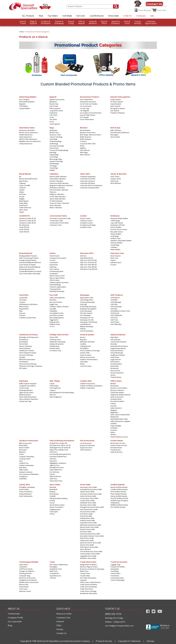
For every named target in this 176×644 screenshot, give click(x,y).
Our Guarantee (15, 622)
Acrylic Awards (116, 99)
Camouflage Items (87, 300)
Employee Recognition (88, 309)
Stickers (113, 435)
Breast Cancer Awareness (29, 132)
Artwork (60, 622)
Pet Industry (115, 362)
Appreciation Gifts (87, 298)
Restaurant (115, 368)
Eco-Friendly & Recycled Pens (60, 454)
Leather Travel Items (87, 388)
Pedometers (24, 362)
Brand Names (25, 174)
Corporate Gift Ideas (88, 183)
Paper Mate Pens (56, 470)
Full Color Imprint (86, 313)
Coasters (83, 141)
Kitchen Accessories (87, 357)
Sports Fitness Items (57, 505)
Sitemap (150, 641)
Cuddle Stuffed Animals (119, 489)
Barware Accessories (88, 132)
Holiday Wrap (54, 346)
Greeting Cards (55, 340)
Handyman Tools (56, 569)
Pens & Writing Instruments (62, 440)
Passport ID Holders (118, 567)
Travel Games (115, 573)
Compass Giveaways (27, 457)
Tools (127, 22)
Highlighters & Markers (58, 463)
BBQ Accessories (25, 443)
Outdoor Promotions (29, 440)
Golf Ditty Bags (116, 302)
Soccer (52, 503)
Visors (52, 122)
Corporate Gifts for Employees (91, 185)
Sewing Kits (115, 569)
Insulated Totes (86, 227)
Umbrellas (23, 479)
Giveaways (59, 22)
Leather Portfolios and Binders (91, 386)
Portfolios (114, 428)
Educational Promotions (119, 346)
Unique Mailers (25, 108)
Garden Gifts (85, 353)
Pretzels (22, 315)
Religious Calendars (57, 194)
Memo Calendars (56, 208)
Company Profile (15, 618)
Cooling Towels (25, 459)
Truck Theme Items (87, 119)
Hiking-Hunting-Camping (58, 498)
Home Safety (24, 489)
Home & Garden (87, 334)
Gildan (22, 192)
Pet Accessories (87, 440)
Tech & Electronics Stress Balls (91, 551)
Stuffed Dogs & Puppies (119, 501)
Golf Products (117, 295)
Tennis (52, 514)
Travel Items (115, 576)
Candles (83, 344)
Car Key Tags (85, 108)
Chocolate (23, 300)
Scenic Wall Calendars (58, 197)
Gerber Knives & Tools (119, 445)
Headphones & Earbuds (28, 580)
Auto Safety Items (86, 99)
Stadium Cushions (26, 472)
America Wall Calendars (58, 176)
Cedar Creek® (25, 185)
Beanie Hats (54, 104)
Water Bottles (115, 249)
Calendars (54, 174)
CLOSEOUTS (25, 216)
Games (113, 260)
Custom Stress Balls (87, 501)
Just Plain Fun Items (57, 315)
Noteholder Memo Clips (119, 419)
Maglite (22, 199)
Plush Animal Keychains (28, 397)
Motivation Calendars (57, 188)
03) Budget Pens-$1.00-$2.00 (60, 448)
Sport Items (55, 484)
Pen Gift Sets (54, 472)
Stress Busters (85, 549)
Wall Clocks (115, 181)
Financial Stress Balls (88, 512)
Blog (10, 625)
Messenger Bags (56, 159)
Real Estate (115, 366)
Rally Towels (24, 470)
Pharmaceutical (116, 364)
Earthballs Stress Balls (88, 503)
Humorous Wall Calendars (59, 183)
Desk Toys (114, 258)
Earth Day (53, 267)
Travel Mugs (115, 245)
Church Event (54, 256)
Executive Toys (117, 253)
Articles (60, 629)
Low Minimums (97, 16)
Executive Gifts (87, 253)
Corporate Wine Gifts (88, 144)
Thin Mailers (24, 106)
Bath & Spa (115, 128)
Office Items (116, 381)
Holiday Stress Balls (87, 518)
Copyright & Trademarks (129, 641)
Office (104, 22)
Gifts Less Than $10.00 (88, 260)
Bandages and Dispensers (29, 337)
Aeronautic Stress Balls (88, 487)
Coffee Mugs (115, 221)
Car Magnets (85, 111)
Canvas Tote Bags (56, 137)
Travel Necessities (117, 578)
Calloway (22, 183)
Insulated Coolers (87, 223)
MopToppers (24, 201)
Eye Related (23, 342)
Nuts (21, 311)
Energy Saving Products (28, 260)
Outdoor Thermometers (89, 359)
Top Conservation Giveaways (30, 274)
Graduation (54, 274)
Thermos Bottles (117, 243)
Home (22, 32)
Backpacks (53, 130)
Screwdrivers (54, 573)
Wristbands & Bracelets (89, 593)
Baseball (53, 487)
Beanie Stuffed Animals (119, 487)
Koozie (22, 197)
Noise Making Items (57, 318)
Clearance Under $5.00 (27, 223)
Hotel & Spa (115, 357)
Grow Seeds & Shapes (27, 265)
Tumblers (114, 247)
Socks (52, 117)
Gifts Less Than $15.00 (88, 262)
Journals (113, 406)
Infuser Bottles (116, 227)
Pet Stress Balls (86, 532)
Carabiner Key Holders (27, 386)
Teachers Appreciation (58, 287)
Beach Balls (23, 445)
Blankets (22, 452)
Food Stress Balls (86, 514)
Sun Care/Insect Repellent (29, 474)
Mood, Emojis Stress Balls (89, 527)
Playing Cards (55, 322)
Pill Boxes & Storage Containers (31, 366)
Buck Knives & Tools (118, 443)
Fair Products (54, 269)
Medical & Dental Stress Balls (91, 525)
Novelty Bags (54, 164)
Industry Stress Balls (88, 520)
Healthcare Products (27, 351)
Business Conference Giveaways (92, 569)
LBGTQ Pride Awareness (28, 139)
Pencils (52, 474)
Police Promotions (26, 492)
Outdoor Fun (24, 463)
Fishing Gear (54, 494)
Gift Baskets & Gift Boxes (28, 304)
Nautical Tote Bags (56, 161)
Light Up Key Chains (26, 392)
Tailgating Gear (55, 509)
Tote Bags (53, 166)
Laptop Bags (54, 155)
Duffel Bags (54, 144)
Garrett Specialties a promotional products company (66, 641)
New (41, 16)
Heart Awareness (26, 137)
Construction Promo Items (59, 223)
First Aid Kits (24, 344)
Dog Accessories (86, 448)
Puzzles (113, 265)
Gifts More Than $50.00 (89, 269)
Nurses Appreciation (57, 278)
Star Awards (115, 111)
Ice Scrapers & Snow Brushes (91, 113)
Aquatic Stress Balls (87, 492)
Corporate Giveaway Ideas (90, 188)
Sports (113, 375)
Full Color (81, 16)
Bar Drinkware (85, 130)
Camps (52, 384)
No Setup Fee (24, 225)
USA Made (67, 16)
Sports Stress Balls (87, 545)
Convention (54, 262)
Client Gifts (85, 174)
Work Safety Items (26, 496)
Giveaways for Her (87, 318)
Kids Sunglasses (56, 397)
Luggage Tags (115, 565)
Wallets (52, 170)
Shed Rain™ (24, 205)
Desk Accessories (117, 397)
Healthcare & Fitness (29, 334)
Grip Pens (53, 461)
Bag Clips (83, 340)
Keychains (24, 381)
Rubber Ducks (55, 324)
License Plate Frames (88, 115)
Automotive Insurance (88, 102)
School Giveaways (87, 331)
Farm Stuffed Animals (118, 492)
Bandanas (53, 102)
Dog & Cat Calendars (88, 445)
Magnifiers (114, 412)
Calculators (23, 567)
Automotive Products (90, 97)
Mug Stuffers (24, 309)
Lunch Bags (54, 157)
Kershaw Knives (116, 448)
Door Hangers (24, 99)
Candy (71, 22)
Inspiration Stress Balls (88, 523)
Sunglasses (23, 476)
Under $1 (128, 16)
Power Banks (24, 587)
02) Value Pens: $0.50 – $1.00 (60, 445)
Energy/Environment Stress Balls (92, 507)
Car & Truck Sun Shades (89, 104)
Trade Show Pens (87, 589)
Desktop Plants (116, 399)
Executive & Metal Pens (58, 457)
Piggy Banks (54, 320)
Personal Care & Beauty (28, 364)
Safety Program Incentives (59, 282)
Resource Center (64, 614)
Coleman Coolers (86, 221)
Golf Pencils (115, 313)
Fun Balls (53, 309)
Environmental (26, 253)
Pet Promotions (86, 450)
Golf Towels (115, 322)
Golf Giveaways (116, 307)
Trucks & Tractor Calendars (59, 203)
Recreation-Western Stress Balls (92, 536)
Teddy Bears (115, 503)
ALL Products (28, 16)
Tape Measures (55, 576)
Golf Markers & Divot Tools (120, 311)
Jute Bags (53, 152)
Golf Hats (114, 309)
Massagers (115, 135)
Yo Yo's (52, 326)
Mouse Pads (24, 584)
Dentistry (114, 344)
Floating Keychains (26, 390)
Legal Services (116, 359)
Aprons (83, 337)
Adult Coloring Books (57, 298)
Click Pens (53, 452)
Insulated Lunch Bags (88, 225)
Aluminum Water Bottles (119, 218)
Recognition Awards (118, 108)
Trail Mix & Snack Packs (28, 318)
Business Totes (55, 135)
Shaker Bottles (116, 234)
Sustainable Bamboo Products (30, 271)
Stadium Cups (116, 238)
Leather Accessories (88, 384)
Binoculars (23, 450)
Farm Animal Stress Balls (89, 509)
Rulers (113, 432)
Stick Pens (53, 479)
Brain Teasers (116, 256)
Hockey (52, 501)
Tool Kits (53, 578)
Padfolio (114, 424)
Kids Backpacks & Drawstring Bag (62, 392)
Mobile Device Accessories (29, 582)
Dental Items (24, 340)
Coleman (22, 188)
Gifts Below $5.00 (86, 258)
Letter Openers (116, 408)
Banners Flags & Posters (89, 567)
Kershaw (22, 194)
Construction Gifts (56, 221)
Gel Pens (53, 459)
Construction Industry (118, 342)
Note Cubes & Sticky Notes (120, 415)
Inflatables (53, 311)
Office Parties (55, 280)
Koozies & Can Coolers (119, 229)
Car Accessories (86, 106)
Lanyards (83, 580)
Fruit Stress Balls (86, 516)
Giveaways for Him (87, 320)
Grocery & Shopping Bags (59, 150)
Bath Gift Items (116, 130)
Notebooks (115, 417)
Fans (21, 461)
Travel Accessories (119, 562)
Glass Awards (115, 106)
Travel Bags (54, 168)
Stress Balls (113, 16)
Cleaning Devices (25, 573)
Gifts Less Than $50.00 (88, 267)
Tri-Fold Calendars (56, 201)
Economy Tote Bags (57, 146)
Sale (152, 16)
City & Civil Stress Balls (88, 496)
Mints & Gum (24, 307)
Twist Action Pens (56, 481)
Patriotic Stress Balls (87, 529)
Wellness (93, 22)
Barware (84, 128)
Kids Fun (53, 395)
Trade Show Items (88, 562)
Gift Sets (83, 256)
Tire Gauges (84, 117)
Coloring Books (55, 388)
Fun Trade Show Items (88, 578)
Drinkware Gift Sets (118, 225)
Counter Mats (85, 576)
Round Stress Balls (87, 538)
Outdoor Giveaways (26, 465)
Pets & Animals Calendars (59, 190)
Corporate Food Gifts (88, 179)
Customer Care (63, 618)
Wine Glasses (85, 155)
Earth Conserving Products (29, 258)
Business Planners (117, 390)
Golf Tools (114, 320)
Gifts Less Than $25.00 (88, 265)
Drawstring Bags (56, 141)
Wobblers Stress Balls (88, 558)
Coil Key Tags (24, 388)
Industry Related (118, 334)
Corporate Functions (88, 181)
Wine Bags (84, 152)
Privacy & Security (104, 641)
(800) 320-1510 (113, 614)
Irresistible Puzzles (57, 313)
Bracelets (53, 300)
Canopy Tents (85, 573)
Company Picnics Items (58, 258)
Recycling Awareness (27, 269)
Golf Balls (114, 300)
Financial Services (117, 351)
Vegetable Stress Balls (88, 556)
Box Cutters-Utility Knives (59, 565)
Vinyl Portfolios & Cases (119, 437)
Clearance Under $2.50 (27, 221)
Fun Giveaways (85, 315)
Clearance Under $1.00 (27, 218)
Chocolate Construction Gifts (60, 218)
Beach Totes (54, 132)
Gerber (22, 190)
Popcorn (22, 313)
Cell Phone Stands (26, 569)
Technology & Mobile (29, 562)
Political (83, 329)
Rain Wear (23, 468)
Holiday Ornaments (57, 344)
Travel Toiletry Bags (118, 580)
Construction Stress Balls (89, 498)
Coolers (83, 216)
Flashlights (53, 567)
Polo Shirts (53, 115)
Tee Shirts (53, 119)
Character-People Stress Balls (91, 494)
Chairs (22, 454)
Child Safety (54, 386)
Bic (20, 176)
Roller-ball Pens (55, 476)
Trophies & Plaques (118, 113)
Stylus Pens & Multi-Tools (59, 450)
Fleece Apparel (55, 108)
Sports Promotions (57, 507)
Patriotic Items (55, 348)
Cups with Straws (117, 223)
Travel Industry (116, 377)
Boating (52, 492)
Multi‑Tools (54, 571)
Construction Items (58, 216)
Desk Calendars (55, 205)
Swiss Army (23, 210)
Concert (52, 260)
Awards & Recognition (120, 97)
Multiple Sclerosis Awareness (30, 141)
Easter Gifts (54, 337)
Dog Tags (83, 304)
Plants (82, 364)
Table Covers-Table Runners (90, 582)
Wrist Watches (116, 183)
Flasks (82, 146)
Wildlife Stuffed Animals (119, 505)
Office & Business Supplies (120, 421)
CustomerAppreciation (151, 22)
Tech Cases (23, 589)
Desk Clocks (115, 176)
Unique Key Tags (25, 401)
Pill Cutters (23, 368)
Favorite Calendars (56, 181)
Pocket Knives (117, 440)
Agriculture (114, 337)
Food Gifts (24, 295)
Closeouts (141, 16)
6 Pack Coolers (85, 218)
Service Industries (117, 373)
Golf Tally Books (116, 315)
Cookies (22, 302)
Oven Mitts (84, 362)
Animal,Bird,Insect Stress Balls (91, 489)
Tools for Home (86, 366)
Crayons (53, 390)
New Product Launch (57, 276)
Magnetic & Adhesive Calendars (61, 185)
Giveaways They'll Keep (89, 322)
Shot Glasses (85, 150)
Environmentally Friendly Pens (30, 262)
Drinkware (46, 22)
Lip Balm (22, 357)
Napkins (83, 148)
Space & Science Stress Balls (91, 543)
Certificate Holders (117, 392)
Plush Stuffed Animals (119, 494)
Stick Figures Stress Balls (89, 547)
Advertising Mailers (28, 97)
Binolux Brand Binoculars (28, 179)
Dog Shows (54, 265)
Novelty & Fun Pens (57, 468)
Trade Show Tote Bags (88, 591)
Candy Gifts (23, 298)
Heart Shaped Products (28, 353)
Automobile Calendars (58, 179)
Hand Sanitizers (25, 348)
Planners (53, 192)
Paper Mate (23, 203)
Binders (113, 384)
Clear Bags (53, 139)
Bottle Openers (86, 137)
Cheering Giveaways (88, 302)
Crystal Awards (116, 104)
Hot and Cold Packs (26, 355)
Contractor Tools (56, 225)
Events (53, 253)
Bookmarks (115, 386)
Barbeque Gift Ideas (87, 342)
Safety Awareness (26, 144)
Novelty (138, 22)
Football (52, 496)
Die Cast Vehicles (56, 302)
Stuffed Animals (118, 484)
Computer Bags (25, 576)
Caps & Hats (54, 106)
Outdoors (115, 22)
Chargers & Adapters (27, 571)
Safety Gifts (25, 484)
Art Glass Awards (117, 102)
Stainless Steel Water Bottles (121, 241)
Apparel (33, 22)
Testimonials (14, 614)
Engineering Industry (118, 348)
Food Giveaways (86, 311)
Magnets (22, 104)
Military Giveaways (87, 326)
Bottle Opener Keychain (28, 384)
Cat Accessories (86, 443)
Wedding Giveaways (57, 291)
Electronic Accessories (27, 578)
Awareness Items (27, 128)
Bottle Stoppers (86, 139)
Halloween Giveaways (58, 342)
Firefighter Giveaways (27, 487)
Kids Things (55, 381)
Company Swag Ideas (88, 176)
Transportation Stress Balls (90, 554)
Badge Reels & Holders (88, 565)
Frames (113, 403)
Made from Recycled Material (30, 267)
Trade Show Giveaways (89, 587)
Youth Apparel (55, 124)
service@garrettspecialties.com (119, 626)
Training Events (55, 289)
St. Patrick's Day (55, 351)
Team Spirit (54, 512)
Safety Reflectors (25, 494)
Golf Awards (115, 298)
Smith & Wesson (25, 208)
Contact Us (154, 4)
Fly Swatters (84, 348)
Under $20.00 (24, 229)
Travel (23, 22)
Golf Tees (114, 318)
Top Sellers (53, 16)
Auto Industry (115, 340)
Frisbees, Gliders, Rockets (59, 307)
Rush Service (115, 371)
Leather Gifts (86, 381)
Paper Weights (116, 426)
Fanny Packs (54, 148)
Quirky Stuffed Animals (119, 496)
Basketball (53, 489)
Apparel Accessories (57, 99)
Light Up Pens (55, 465)
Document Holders (117, 401)
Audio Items (24, 565)
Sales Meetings (55, 285)
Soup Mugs (115, 236)
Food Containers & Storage (90, 351)
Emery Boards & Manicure (120, 132)
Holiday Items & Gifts (59, 334)
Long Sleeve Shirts (56, 111)
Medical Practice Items (27, 359)
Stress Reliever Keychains (29, 399)
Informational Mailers (27, 102)
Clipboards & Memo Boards (121, 395)
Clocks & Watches (118, 174)
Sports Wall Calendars (58, 199)
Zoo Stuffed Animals (118, 507)
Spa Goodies (115, 137)
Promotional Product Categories (38, 32)
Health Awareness (26, 135)
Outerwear (53, 113)
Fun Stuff (54, 295)
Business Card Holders (119, 388)
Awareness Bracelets (27, 130)
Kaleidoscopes (116, 262)
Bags (52, 128)
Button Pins (84, 571)
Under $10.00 (24, 227)
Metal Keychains (25, 395)
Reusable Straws (117, 232)
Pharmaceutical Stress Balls (90, 534)
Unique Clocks (116, 179)
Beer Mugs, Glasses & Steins (91, 135)
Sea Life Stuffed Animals (119, 498)
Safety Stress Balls (87, 540)
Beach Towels (24, 448)
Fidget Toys (54, 304)
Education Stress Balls (88, 505)
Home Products (86, 355)
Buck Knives (24, 181)
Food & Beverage (117, 353)
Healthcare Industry (118, 355)
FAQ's (59, 625)
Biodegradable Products (28, 256)
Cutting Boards (85, 346)
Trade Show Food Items (89, 584)
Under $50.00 (24, 232)
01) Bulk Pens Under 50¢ (58, 443)
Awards (81, 22)
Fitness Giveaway (25, 346)
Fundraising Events (57, 271)
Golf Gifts (114, 304)
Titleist (22, 212)
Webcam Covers (25, 591)
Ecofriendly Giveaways (88, 307)
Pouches (114, 430)
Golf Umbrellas (116, 324)
